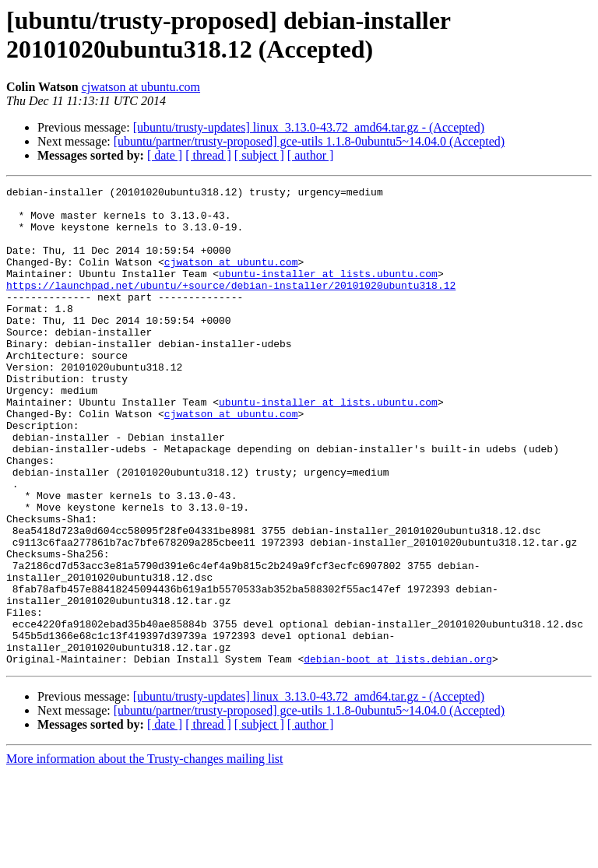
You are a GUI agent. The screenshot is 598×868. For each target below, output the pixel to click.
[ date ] (165, 155)
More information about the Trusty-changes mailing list (145, 854)
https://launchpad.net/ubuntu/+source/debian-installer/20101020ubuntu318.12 (231, 306)
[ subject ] (259, 155)
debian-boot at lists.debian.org (398, 754)
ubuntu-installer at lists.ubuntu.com (328, 292)
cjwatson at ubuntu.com (141, 87)
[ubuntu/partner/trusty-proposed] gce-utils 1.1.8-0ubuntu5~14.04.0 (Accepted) (309, 141)
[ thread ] (208, 155)
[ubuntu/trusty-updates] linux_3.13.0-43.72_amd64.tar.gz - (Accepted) (309, 127)
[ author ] (311, 155)
